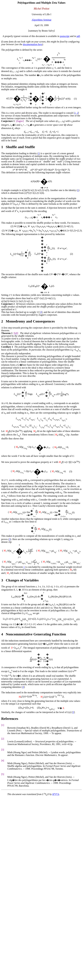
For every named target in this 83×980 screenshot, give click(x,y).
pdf (78, 36)
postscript (65, 36)
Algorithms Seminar (41, 20)
